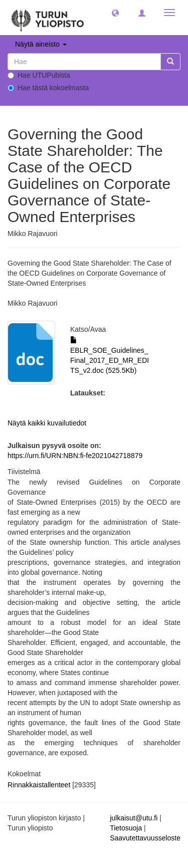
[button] (115, 13)
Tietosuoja (126, 828)
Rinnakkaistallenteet (39, 785)
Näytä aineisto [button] (41, 44)
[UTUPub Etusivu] (48, 18)
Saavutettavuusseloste (145, 838)
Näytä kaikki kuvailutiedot (47, 423)
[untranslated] (84, 62)
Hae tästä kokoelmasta (48, 88)
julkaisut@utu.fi (134, 818)
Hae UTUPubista (39, 75)
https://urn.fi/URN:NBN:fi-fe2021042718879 (75, 456)
